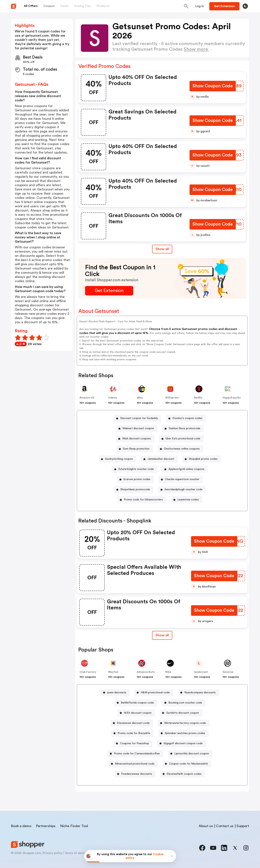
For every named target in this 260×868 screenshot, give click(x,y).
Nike (168, 672)
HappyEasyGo (232, 398)
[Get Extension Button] (109, 291)
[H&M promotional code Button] (154, 693)
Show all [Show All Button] (162, 249)
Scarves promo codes (137, 479)
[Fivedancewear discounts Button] (135, 774)
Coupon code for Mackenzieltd (188, 764)
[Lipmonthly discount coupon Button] (190, 754)
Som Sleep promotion (136, 449)
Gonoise (228, 672)
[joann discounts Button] (115, 693)
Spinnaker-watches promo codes (185, 733)
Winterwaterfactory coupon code (185, 723)
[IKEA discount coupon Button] (136, 713)
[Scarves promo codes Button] (135, 479)
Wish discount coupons (137, 439)
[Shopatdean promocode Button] (134, 490)
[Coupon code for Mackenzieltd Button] (187, 764)
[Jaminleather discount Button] (159, 459)
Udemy (113, 398)
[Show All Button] (162, 635)
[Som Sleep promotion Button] (135, 449)
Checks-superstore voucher (182, 479)
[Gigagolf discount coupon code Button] (182, 744)
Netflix (198, 398)
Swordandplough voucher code (183, 489)
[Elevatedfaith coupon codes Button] (183, 774)
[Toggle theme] (245, 6)
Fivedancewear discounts (137, 774)
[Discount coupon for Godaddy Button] (137, 418)
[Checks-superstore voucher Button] (181, 479)
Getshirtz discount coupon (183, 713)
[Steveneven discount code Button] (132, 723)
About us (206, 826)
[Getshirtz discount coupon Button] (181, 713)
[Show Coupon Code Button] (212, 86)
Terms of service (76, 853)
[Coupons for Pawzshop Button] (133, 744)
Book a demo (21, 826)
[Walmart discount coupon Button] (137, 429)
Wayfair (113, 672)
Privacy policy (53, 853)
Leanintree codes (188, 500)
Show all (162, 635)
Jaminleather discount (161, 459)
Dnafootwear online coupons (182, 449)
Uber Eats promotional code (183, 439)
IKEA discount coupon (138, 713)
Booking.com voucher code (185, 703)
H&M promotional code (155, 693)
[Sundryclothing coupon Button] (117, 459)
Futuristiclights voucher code (136, 469)
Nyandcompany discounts (200, 693)
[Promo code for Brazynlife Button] (132, 733)
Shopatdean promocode (135, 489)
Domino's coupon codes (187, 418)
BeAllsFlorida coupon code (137, 703)
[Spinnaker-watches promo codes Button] (183, 733)
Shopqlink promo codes (203, 459)
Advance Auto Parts (149, 672)
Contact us (225, 826)
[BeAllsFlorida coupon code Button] (136, 703)
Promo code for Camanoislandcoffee (137, 754)
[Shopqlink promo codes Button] (202, 459)
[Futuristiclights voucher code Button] (135, 469)
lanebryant (201, 672)
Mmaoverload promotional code (135, 764)
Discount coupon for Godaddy (139, 418)
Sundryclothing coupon (119, 459)
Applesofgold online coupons (186, 469)
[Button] (200, 6)
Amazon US (87, 398)
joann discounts (117, 693)
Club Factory (88, 672)
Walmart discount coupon (138, 428)
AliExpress (172, 398)
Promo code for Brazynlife (134, 733)
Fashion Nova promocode (184, 428)
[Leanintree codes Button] (187, 500)
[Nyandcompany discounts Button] (198, 693)
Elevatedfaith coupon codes (184, 774)
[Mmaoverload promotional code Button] (133, 764)
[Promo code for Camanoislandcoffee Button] (135, 754)
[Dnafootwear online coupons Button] (180, 449)
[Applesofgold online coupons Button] (185, 469)
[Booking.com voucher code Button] (184, 703)
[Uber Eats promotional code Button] (181, 439)
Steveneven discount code (133, 723)
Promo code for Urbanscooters (143, 500)
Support (243, 826)
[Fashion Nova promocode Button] (183, 429)
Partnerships (46, 826)
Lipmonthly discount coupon (192, 754)
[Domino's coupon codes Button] (186, 418)
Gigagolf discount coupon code (183, 743)
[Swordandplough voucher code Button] (182, 490)
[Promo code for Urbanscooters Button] (142, 500)
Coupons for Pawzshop (135, 743)
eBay (140, 398)
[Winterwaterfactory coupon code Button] (183, 723)
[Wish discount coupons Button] (135, 439)
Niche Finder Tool (74, 826)
